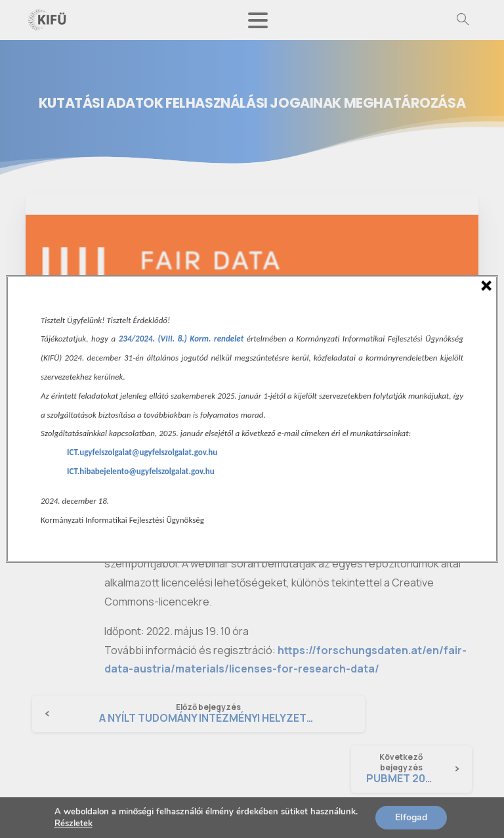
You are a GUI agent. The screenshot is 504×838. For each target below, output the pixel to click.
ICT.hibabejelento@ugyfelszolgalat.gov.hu (141, 471)
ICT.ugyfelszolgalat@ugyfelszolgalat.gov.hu (142, 452)
